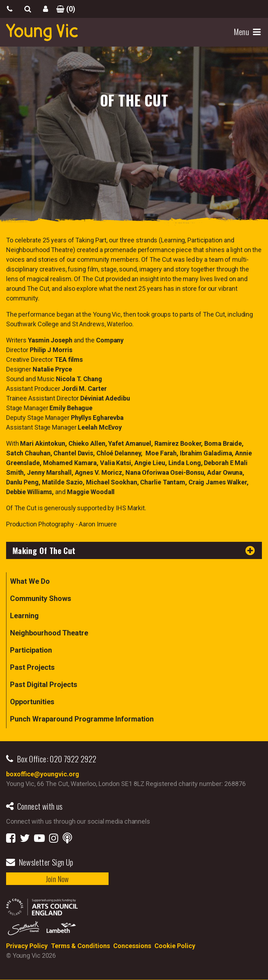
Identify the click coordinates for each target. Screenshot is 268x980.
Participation (31, 650)
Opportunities (32, 702)
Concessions (132, 946)
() (63, 9)
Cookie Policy (175, 946)
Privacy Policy (27, 946)
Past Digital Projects (44, 685)
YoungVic (42, 32)
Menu (242, 32)
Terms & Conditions (80, 946)
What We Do (30, 581)
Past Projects (32, 667)
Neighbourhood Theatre (49, 633)
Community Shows (41, 598)
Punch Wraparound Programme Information (82, 719)
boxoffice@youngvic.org (43, 774)
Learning (24, 616)
